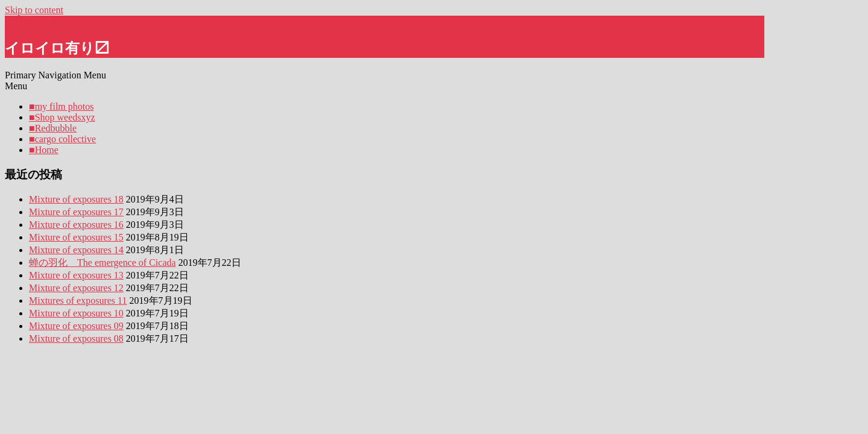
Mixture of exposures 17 (76, 212)
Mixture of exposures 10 (76, 313)
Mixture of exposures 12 (76, 288)
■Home (44, 150)
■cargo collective (62, 139)
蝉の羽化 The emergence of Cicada (102, 263)
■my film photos (61, 106)
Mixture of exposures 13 (76, 275)
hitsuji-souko (30, 21)
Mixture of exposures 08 (76, 338)
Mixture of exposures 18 (76, 199)
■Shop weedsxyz (62, 117)
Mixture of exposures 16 (76, 225)
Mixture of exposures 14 (76, 250)
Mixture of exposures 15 (76, 237)
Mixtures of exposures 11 (78, 300)
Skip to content (34, 10)
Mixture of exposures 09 (76, 326)
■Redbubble (53, 128)
